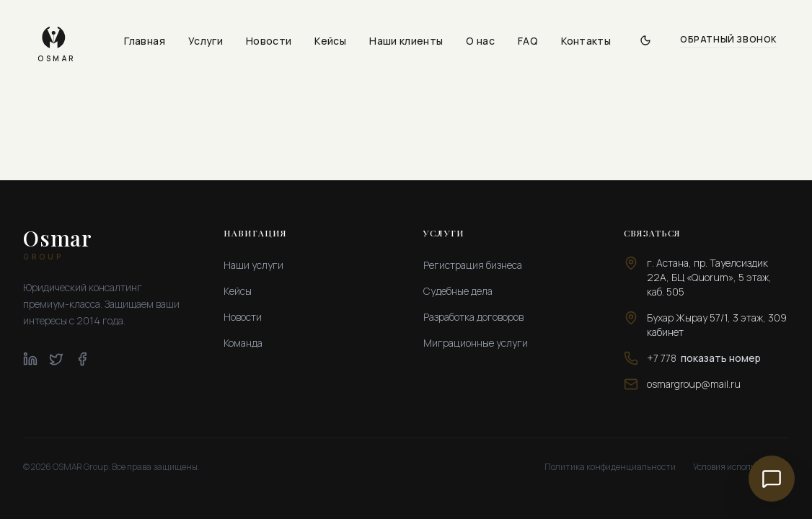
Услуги (206, 41)
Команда (243, 343)
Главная (144, 41)
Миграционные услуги (476, 343)
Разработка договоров (473, 317)
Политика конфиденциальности (610, 467)
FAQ (528, 41)
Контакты (586, 41)
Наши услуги (253, 265)
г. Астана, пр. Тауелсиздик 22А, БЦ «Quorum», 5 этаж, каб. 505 (709, 277)
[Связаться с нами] (772, 479)
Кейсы (330, 41)
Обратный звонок (729, 40)
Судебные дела (458, 291)
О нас (480, 41)
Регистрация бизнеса (473, 265)
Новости (269, 41)
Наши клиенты (406, 41)
